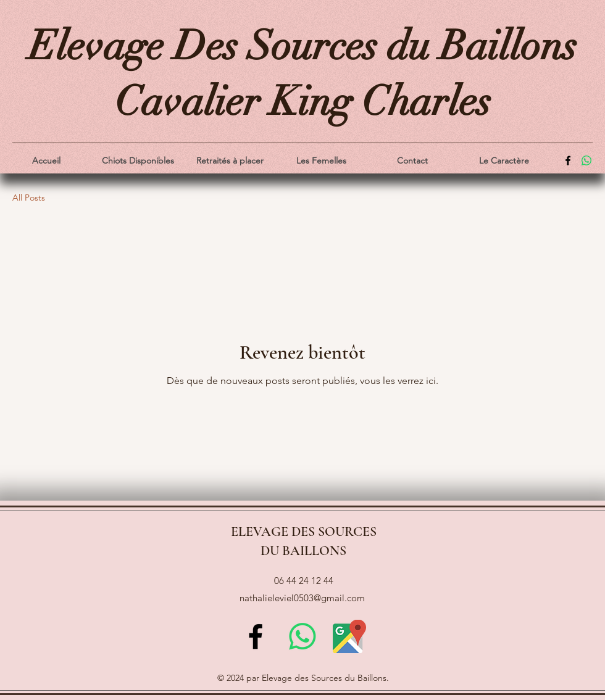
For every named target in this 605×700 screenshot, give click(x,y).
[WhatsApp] (586, 160)
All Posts (29, 198)
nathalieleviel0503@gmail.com (302, 598)
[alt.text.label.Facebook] (568, 160)
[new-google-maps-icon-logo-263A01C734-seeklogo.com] (349, 636)
